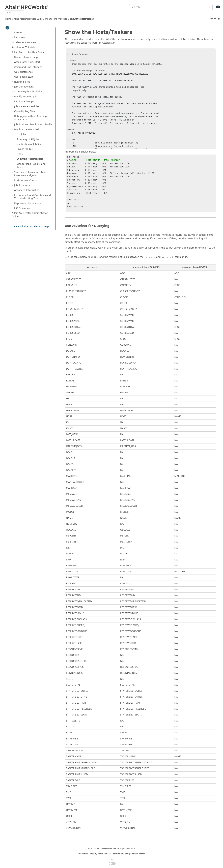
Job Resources (22, 185)
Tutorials (24, 47)
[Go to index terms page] (214, 9)
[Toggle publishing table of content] (7, 28)
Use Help (26, 57)
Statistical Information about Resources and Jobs (30, 174)
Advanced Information (27, 190)
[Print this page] (219, 19)
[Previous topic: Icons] (212, 19)
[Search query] (171, 7)
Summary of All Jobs (28, 139)
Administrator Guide (30, 215)
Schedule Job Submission (28, 92)
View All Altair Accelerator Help (31, 227)
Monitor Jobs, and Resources (31, 166)
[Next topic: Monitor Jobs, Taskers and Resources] (215, 19)
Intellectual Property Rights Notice (94, 854)
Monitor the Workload (56, 19)
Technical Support (120, 854)
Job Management (24, 87)
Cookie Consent (138, 854)
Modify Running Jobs (26, 97)
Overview (24, 42)
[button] (11, 33)
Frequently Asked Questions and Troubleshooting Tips (33, 197)
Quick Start (27, 62)
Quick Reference (23, 72)
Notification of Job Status (31, 144)
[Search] (209, 7)
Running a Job (22, 82)
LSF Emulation (22, 208)
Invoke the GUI (25, 149)
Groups (24, 101)
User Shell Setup (24, 77)
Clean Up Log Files (25, 111)
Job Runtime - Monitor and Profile (33, 124)
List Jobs (21, 134)
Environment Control (26, 180)
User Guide (28, 19)
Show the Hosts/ (82, 19)
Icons (20, 154)
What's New (19, 37)
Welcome (17, 33)
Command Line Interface (28, 67)
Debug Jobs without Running (31, 118)
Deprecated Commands (27, 203)
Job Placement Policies (27, 107)
